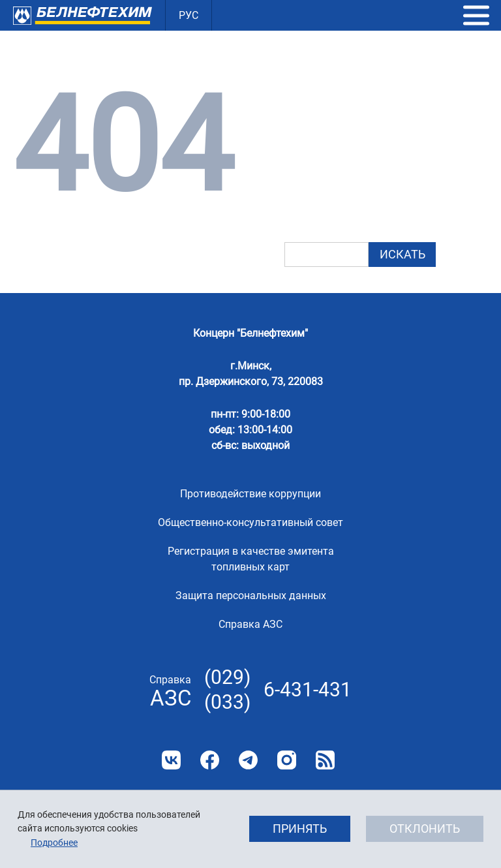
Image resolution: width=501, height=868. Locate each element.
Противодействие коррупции (250, 494)
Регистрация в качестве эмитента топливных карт (251, 559)
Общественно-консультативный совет (250, 522)
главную (384, 155)
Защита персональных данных (251, 596)
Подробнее (54, 843)
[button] (476, 16)
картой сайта (357, 192)
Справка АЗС (250, 624)
